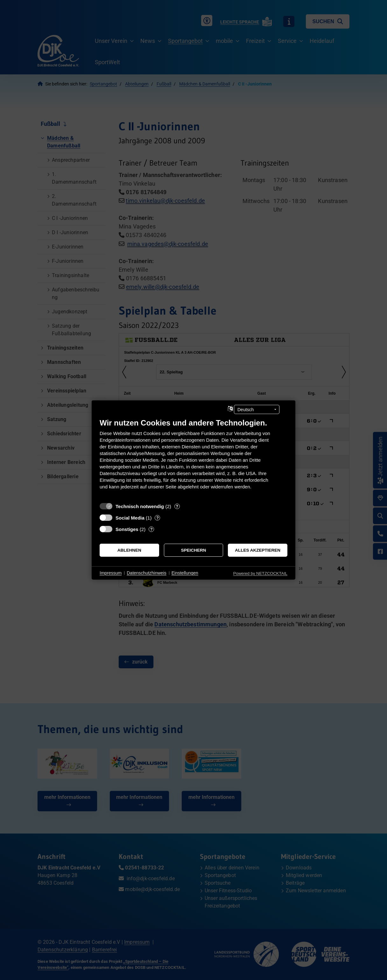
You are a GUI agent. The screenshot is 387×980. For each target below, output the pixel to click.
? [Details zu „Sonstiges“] (151, 529)
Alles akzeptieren (258, 550)
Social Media (130, 518)
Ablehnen (129, 550)
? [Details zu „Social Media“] (158, 518)
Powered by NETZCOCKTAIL (260, 573)
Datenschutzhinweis (147, 573)
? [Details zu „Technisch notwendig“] (177, 506)
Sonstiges (127, 529)
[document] (193, 459)
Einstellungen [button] (185, 573)
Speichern (194, 550)
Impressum (111, 573)
